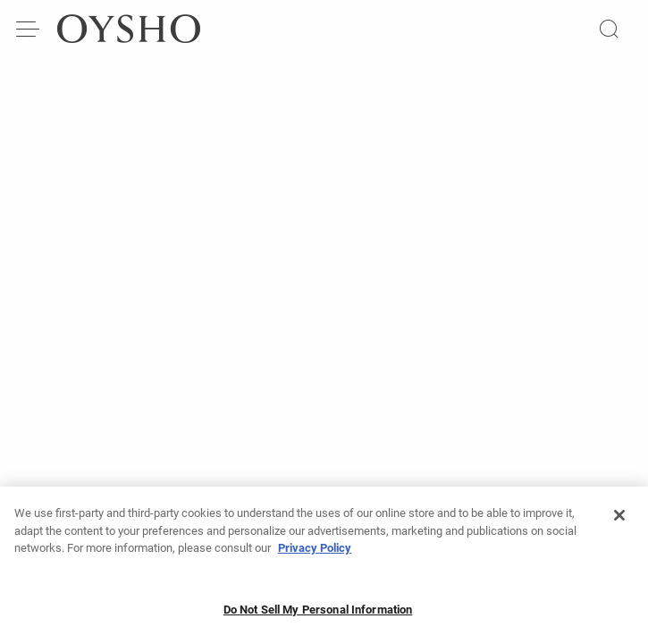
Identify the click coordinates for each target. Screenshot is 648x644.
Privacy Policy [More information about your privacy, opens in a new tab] (315, 552)
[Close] (619, 520)
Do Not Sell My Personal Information (318, 614)
